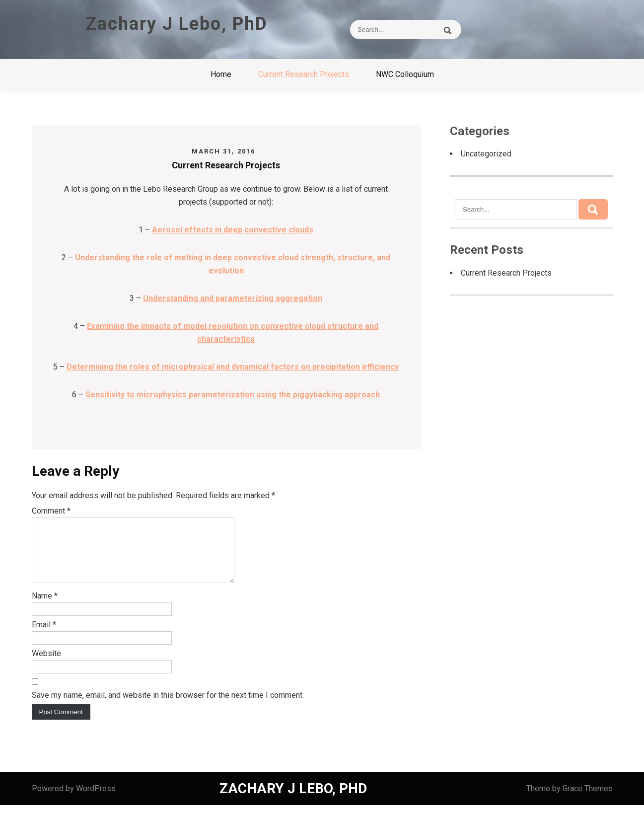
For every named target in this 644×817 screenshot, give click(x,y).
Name (45, 608)
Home (221, 74)
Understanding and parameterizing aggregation (233, 298)
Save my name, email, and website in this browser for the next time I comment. (168, 707)
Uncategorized (486, 154)
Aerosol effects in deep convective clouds (233, 230)
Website (46, 665)
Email (44, 636)
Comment (51, 511)
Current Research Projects (304, 74)
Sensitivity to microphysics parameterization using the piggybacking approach (233, 395)
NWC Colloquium (405, 74)
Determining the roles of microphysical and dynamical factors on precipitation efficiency (233, 367)
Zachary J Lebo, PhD (177, 24)
